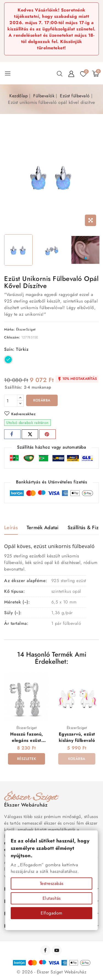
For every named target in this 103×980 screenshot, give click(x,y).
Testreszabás (52, 883)
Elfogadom (51, 913)
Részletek (27, 759)
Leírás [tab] (11, 528)
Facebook (46, 950)
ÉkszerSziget (26, 329)
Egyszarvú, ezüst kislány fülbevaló (77, 737)
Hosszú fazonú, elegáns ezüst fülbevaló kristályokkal (27, 744)
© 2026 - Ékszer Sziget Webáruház (51, 972)
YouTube (57, 950)
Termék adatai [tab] (43, 528)
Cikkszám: (12, 337)
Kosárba (42, 400)
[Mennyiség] (11, 401)
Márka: (9, 329)
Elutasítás (52, 898)
